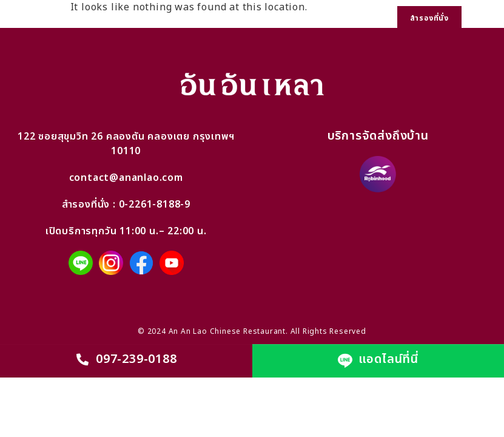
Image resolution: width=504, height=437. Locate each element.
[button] (483, 19)
